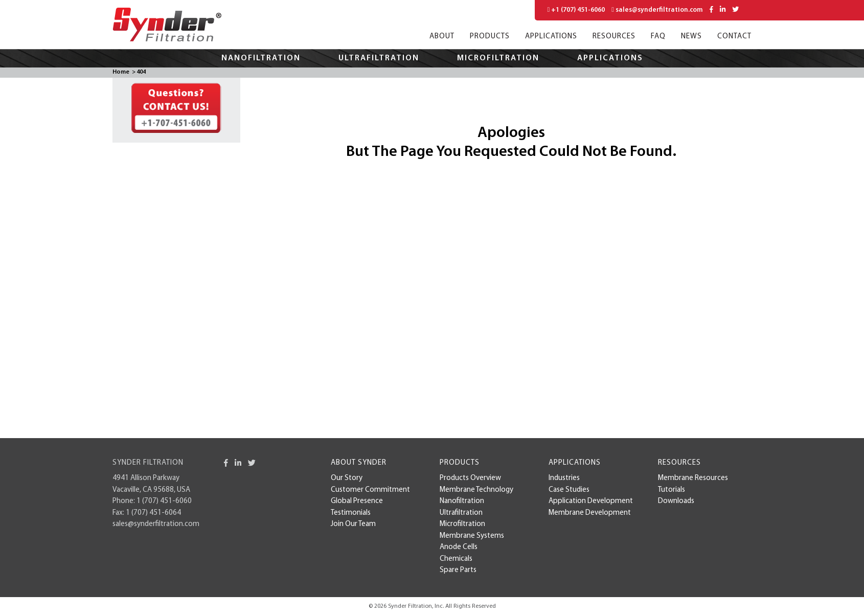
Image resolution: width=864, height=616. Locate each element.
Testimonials (351, 513)
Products (490, 37)
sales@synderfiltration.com (657, 10)
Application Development (591, 501)
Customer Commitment (370, 490)
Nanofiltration (261, 58)
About (442, 37)
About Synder (359, 463)
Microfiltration (498, 58)
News (691, 37)
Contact (734, 37)
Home (121, 72)
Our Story (347, 478)
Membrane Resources (693, 478)
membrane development (590, 513)
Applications (551, 37)
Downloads (676, 501)
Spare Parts (458, 570)
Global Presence (357, 501)
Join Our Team (353, 524)
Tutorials (672, 490)
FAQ (658, 37)
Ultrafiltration (379, 58)
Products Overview (470, 478)
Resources (614, 37)
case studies (569, 490)
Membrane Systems (472, 536)
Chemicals (456, 559)
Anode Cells (459, 547)
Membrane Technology (476, 490)
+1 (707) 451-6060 (576, 10)
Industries (564, 478)
